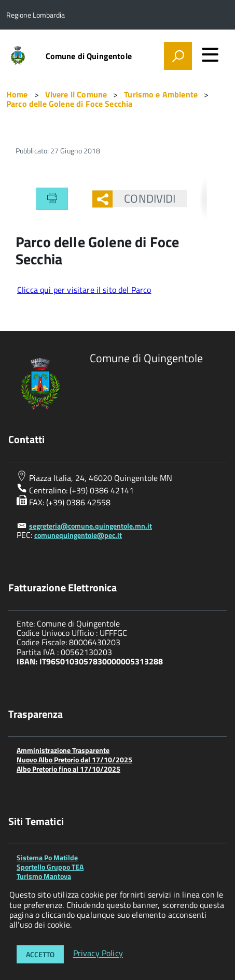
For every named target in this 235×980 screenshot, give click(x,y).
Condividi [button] (144, 198)
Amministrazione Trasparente (63, 750)
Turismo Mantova (44, 876)
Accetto (40, 954)
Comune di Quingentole (89, 56)
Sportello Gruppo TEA (50, 867)
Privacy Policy (98, 954)
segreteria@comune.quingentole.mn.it (91, 526)
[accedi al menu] (210, 54)
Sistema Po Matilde (47, 857)
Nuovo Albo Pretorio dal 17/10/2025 (74, 759)
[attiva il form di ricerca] (178, 56)
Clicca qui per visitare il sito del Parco (84, 290)
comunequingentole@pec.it (78, 535)
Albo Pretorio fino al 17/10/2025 (68, 769)
